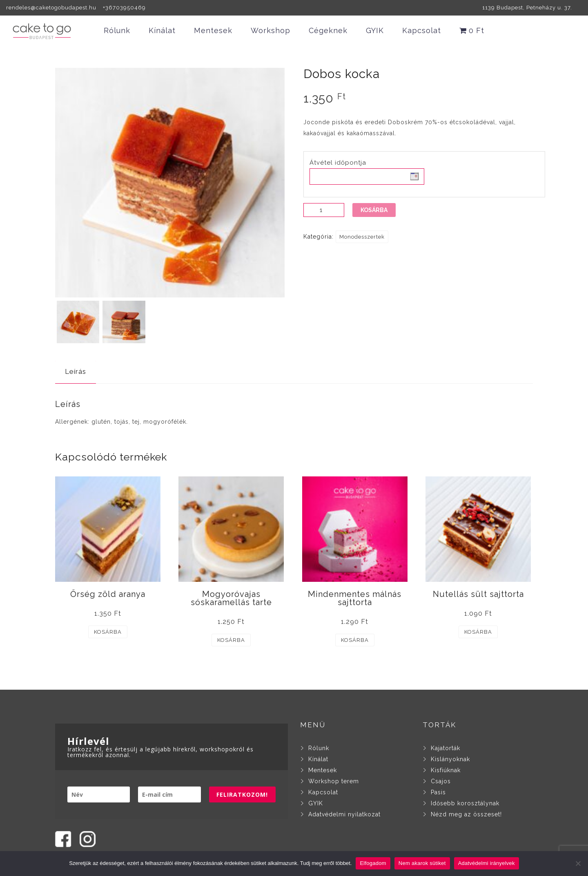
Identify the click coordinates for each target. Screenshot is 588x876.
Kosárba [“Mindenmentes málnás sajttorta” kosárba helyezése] (355, 640)
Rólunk (117, 30)
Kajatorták (445, 748)
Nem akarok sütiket (422, 863)
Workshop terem (334, 781)
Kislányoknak (450, 759)
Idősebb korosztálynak (465, 803)
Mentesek (213, 30)
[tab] (76, 372)
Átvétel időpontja (338, 163)
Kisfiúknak (446, 770)
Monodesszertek (362, 237)
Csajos (441, 781)
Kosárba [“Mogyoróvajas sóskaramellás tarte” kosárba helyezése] (231, 640)
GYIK (375, 30)
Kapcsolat (422, 30)
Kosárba (374, 210)
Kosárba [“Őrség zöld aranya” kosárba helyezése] (108, 632)
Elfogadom (373, 863)
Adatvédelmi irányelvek (487, 863)
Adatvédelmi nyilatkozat (344, 814)
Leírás (76, 371)
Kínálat (162, 30)
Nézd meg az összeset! (466, 814)
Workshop (271, 30)
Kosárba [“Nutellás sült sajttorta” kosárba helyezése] (478, 632)
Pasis (438, 792)
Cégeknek (328, 30)
